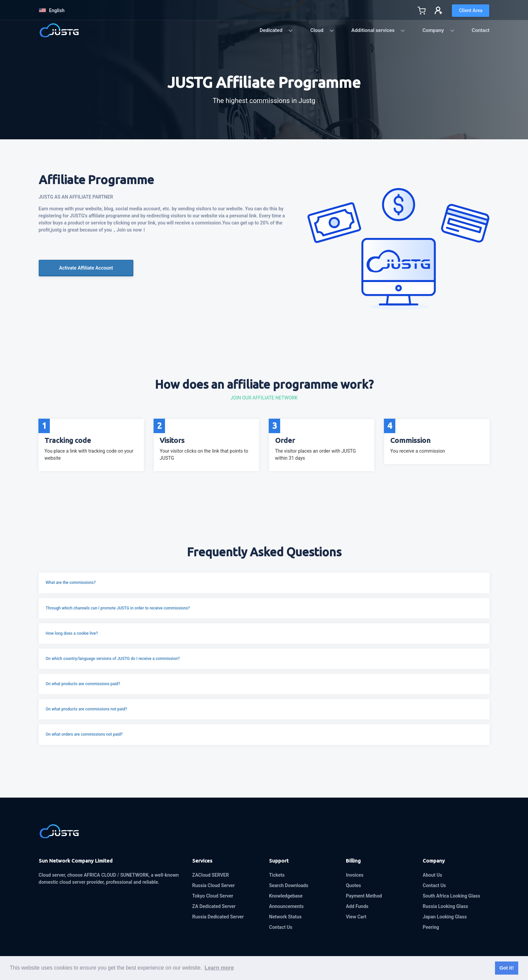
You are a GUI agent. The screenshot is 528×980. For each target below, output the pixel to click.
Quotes (353, 885)
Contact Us (281, 927)
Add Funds (357, 906)
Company (438, 30)
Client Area (471, 10)
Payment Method (364, 896)
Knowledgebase (286, 896)
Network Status (285, 917)
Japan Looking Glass (445, 917)
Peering (431, 927)
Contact (481, 30)
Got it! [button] (506, 968)
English (52, 10)
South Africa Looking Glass (451, 896)
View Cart (356, 917)
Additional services (378, 30)
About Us (432, 875)
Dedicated (276, 30)
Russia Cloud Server (213, 885)
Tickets (277, 875)
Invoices (355, 875)
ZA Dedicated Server (214, 906)
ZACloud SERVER (211, 875)
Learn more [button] (219, 968)
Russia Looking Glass (445, 906)
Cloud (322, 30)
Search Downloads (289, 885)
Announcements (286, 906)
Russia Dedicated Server (218, 917)
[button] (264, 583)
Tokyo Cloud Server (213, 896)
